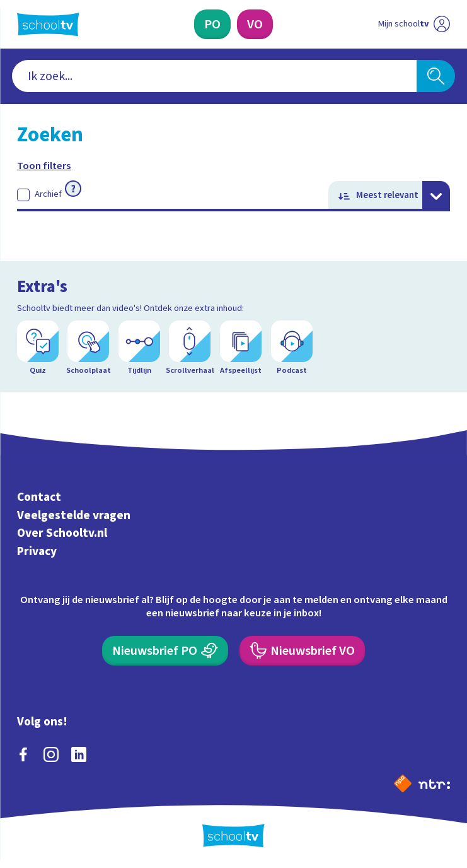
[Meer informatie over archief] (73, 189)
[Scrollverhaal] (190, 348)
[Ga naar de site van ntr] (434, 783)
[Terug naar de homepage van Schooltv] (48, 24)
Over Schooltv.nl (62, 533)
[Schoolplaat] (88, 348)
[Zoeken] (436, 76)
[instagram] (51, 754)
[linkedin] (79, 754)
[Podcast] (292, 348)
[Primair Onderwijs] (212, 24)
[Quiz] (38, 348)
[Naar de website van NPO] (403, 783)
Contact (39, 497)
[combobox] (215, 76)
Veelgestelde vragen (74, 515)
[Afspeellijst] (241, 348)
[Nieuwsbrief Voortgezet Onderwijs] (302, 650)
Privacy (37, 551)
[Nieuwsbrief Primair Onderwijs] (165, 650)
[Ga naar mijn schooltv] (414, 24)
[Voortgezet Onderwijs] (255, 24)
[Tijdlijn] (139, 348)
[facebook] (23, 754)
